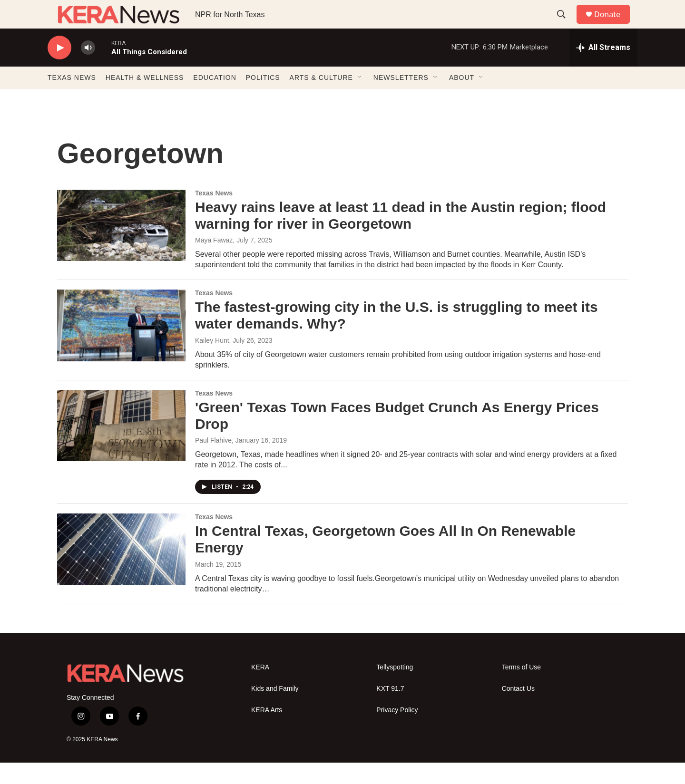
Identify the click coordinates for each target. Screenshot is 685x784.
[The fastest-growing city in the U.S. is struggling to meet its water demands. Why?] (121, 347)
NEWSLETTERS (401, 99)
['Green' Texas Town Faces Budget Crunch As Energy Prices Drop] (121, 447)
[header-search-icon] (566, 25)
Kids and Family (275, 710)
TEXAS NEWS (72, 99)
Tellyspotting (395, 689)
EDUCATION (215, 99)
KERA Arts (267, 731)
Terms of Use (521, 689)
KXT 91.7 (390, 710)
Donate (613, 25)
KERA (260, 689)
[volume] (88, 69)
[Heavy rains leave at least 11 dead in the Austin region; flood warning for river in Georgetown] (121, 247)
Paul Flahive (213, 462)
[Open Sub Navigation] (360, 99)
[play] (59, 69)
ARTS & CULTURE (321, 99)
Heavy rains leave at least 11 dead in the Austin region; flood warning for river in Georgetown (401, 237)
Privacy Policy (397, 731)
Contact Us (518, 710)
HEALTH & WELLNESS (145, 99)
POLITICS (263, 99)
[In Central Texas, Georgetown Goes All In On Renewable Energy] (121, 571)
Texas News (214, 214)
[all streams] (603, 69)
